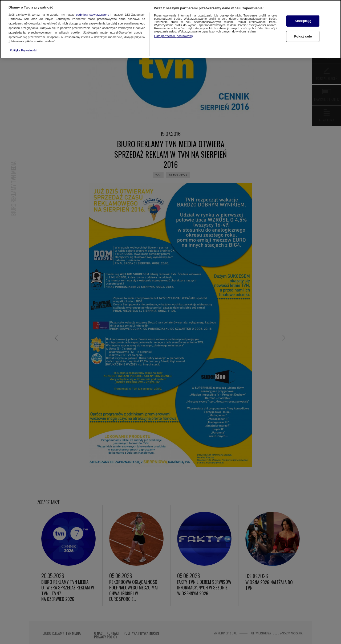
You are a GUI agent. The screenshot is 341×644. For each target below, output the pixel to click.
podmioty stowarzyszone (93, 15)
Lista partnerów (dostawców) (173, 36)
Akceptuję (303, 21)
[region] (170, 29)
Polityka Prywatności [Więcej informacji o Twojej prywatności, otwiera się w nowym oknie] (24, 50)
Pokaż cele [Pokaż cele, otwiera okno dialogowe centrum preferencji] (303, 36)
